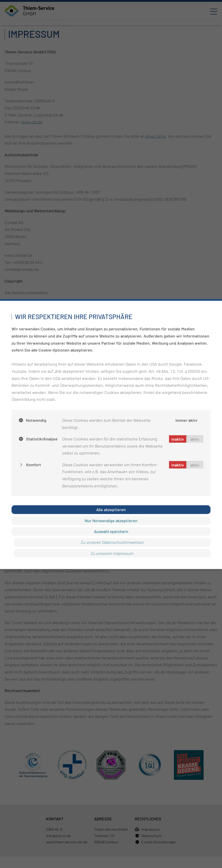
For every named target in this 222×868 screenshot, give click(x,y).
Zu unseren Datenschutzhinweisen (112, 542)
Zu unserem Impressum (112, 553)
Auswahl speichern (111, 531)
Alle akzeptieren (111, 510)
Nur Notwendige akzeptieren (111, 520)
